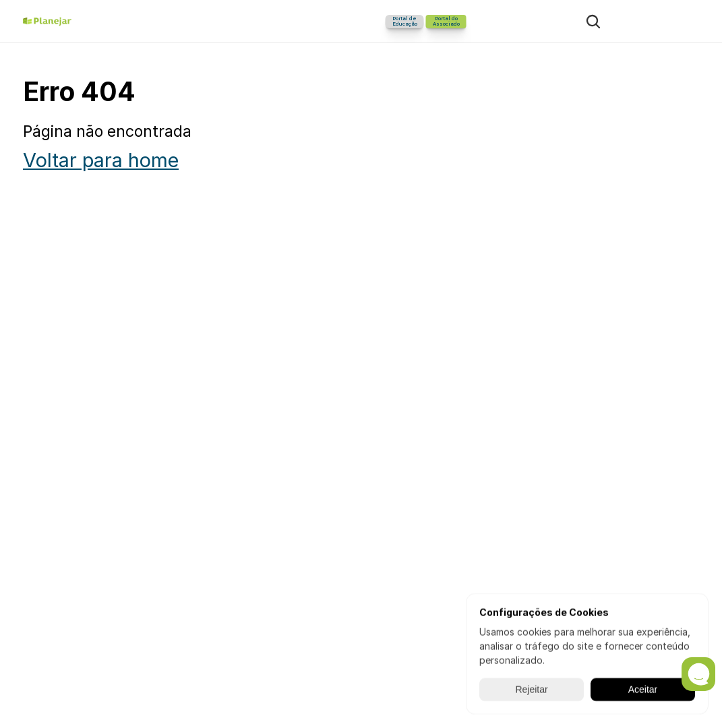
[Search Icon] (593, 22)
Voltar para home (101, 160)
